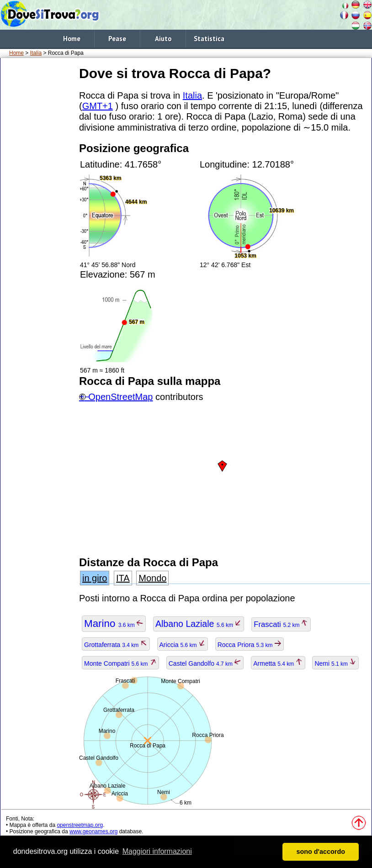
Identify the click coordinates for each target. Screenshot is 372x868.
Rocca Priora (250, 645)
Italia (36, 53)
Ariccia (183, 645)
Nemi (335, 663)
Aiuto (163, 39)
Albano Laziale (199, 624)
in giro (95, 578)
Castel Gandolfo (205, 663)
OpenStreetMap (120, 397)
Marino (114, 623)
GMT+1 (98, 106)
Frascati (281, 624)
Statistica (209, 39)
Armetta (278, 663)
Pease (117, 39)
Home (72, 39)
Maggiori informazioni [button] (157, 851)
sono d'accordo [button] (321, 852)
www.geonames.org (93, 831)
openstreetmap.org (80, 825)
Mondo (152, 578)
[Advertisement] (38, 200)
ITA (123, 578)
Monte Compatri (120, 663)
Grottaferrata (116, 645)
